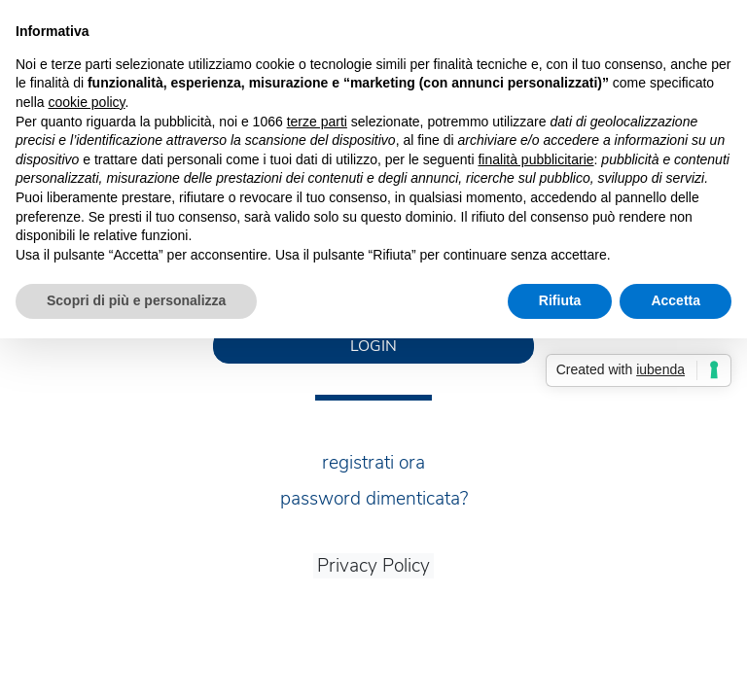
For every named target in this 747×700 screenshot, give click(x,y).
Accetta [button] (676, 300)
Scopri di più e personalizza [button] (136, 300)
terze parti (317, 122)
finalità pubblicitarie (535, 159)
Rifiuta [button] (560, 300)
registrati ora (373, 463)
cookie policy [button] (86, 102)
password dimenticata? (374, 499)
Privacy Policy (373, 566)
